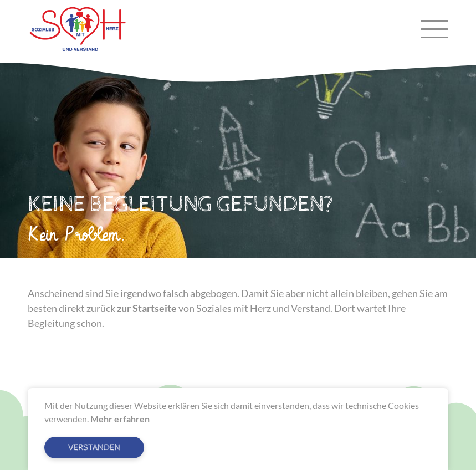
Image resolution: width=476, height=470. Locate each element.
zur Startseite (147, 308)
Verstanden (94, 448)
